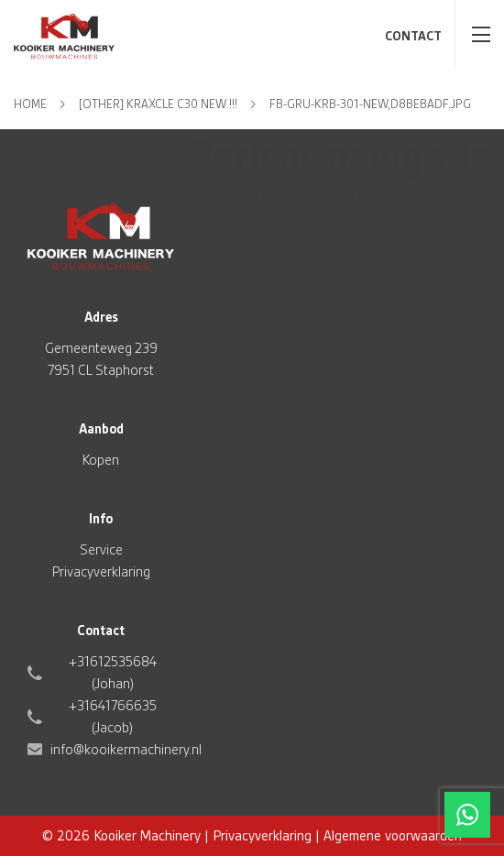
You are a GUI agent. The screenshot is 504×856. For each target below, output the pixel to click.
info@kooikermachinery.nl (126, 750)
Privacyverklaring (101, 572)
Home (30, 104)
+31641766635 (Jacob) (113, 717)
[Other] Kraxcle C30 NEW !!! (158, 104)
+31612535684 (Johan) (113, 673)
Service (101, 550)
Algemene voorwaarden (393, 836)
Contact (413, 36)
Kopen (101, 460)
